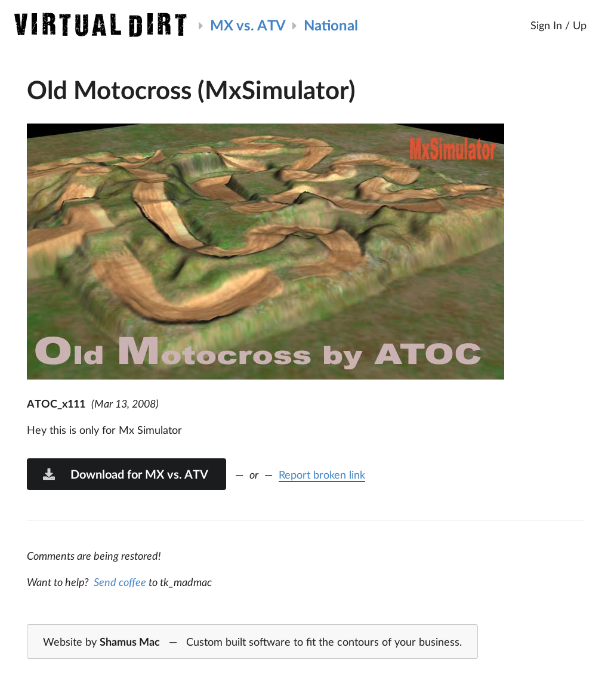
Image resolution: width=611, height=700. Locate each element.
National (331, 25)
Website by (252, 642)
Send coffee (120, 582)
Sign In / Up (558, 25)
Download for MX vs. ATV (125, 474)
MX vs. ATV (248, 25)
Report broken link (322, 474)
